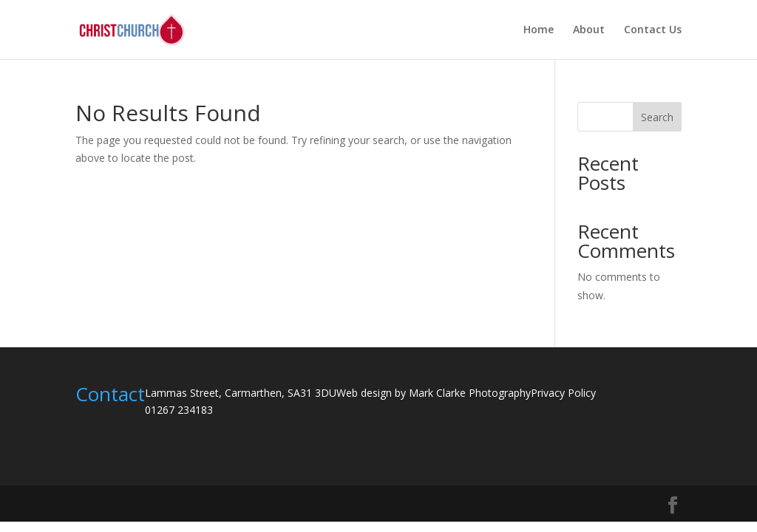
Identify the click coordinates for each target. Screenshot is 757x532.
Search (657, 117)
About (589, 30)
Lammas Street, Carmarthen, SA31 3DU (241, 393)
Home (539, 30)
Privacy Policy (563, 393)
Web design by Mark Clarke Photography (434, 393)
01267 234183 (179, 410)
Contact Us (653, 30)
